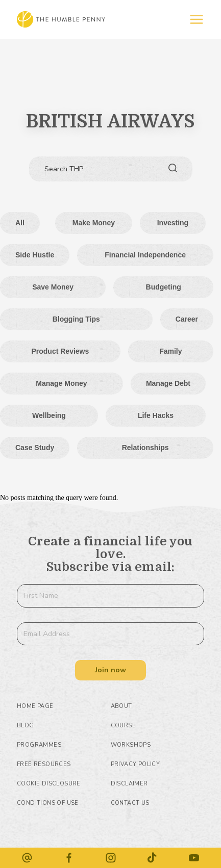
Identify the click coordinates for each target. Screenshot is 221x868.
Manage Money (61, 383)
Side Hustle (35, 255)
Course (123, 726)
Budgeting (164, 287)
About (121, 706)
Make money (94, 223)
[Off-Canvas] (197, 19)
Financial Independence (145, 255)
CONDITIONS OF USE (48, 803)
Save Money (53, 287)
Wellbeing (49, 415)
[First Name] (110, 596)
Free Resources (44, 764)
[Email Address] (110, 634)
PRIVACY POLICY (136, 764)
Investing (173, 223)
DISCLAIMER (129, 784)
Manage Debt (168, 383)
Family (170, 351)
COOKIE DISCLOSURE (49, 784)
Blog (26, 726)
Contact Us (130, 803)
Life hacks (156, 415)
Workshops (131, 745)
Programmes (39, 745)
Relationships (145, 448)
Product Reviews (60, 351)
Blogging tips (76, 319)
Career (187, 319)
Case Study (35, 448)
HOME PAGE (35, 706)
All (20, 223)
